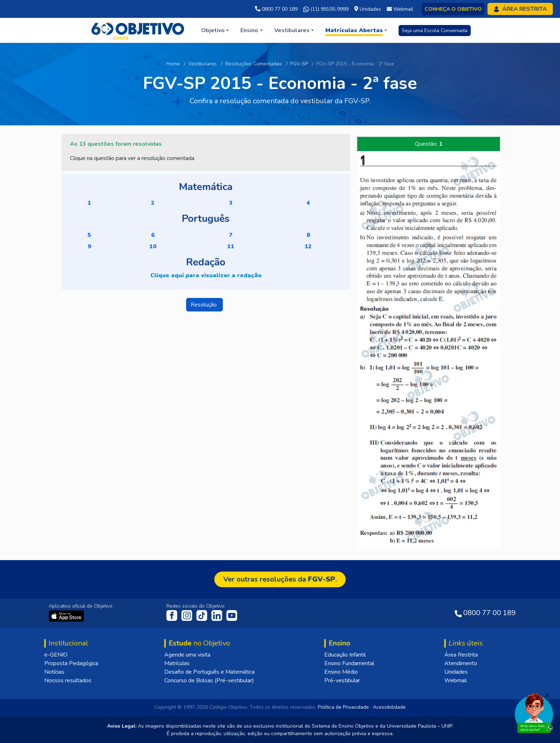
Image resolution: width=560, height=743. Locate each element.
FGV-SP (299, 64)
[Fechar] (547, 695)
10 (153, 246)
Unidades (456, 672)
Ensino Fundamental (349, 663)
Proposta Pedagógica (71, 663)
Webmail (456, 680)
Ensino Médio (341, 672)
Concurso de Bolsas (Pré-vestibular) (209, 680)
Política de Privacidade (343, 707)
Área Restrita (461, 655)
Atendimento (461, 663)
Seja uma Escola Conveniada (435, 31)
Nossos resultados (68, 680)
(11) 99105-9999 (326, 9)
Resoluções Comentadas (254, 64)
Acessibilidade (389, 707)
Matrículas (177, 663)
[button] (215, 30)
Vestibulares (202, 64)
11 (231, 246)
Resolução (204, 305)
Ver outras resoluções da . (280, 579)
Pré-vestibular (342, 680)
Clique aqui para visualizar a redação (206, 275)
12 (308, 246)
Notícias (54, 672)
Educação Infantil (345, 655)
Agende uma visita (187, 655)
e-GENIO (56, 655)
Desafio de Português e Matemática (209, 672)
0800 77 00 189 (276, 9)
